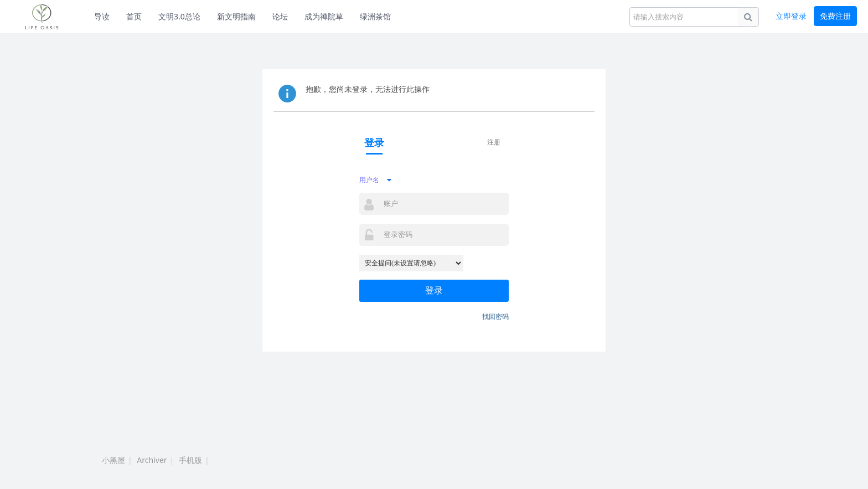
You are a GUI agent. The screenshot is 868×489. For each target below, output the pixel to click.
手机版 (190, 460)
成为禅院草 (324, 16)
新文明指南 (236, 16)
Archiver (152, 460)
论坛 (280, 16)
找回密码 (495, 316)
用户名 (369, 180)
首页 (134, 16)
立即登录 (791, 16)
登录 (434, 290)
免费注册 (835, 16)
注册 (494, 142)
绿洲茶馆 (375, 16)
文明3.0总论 (179, 16)
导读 (102, 16)
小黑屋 (113, 460)
